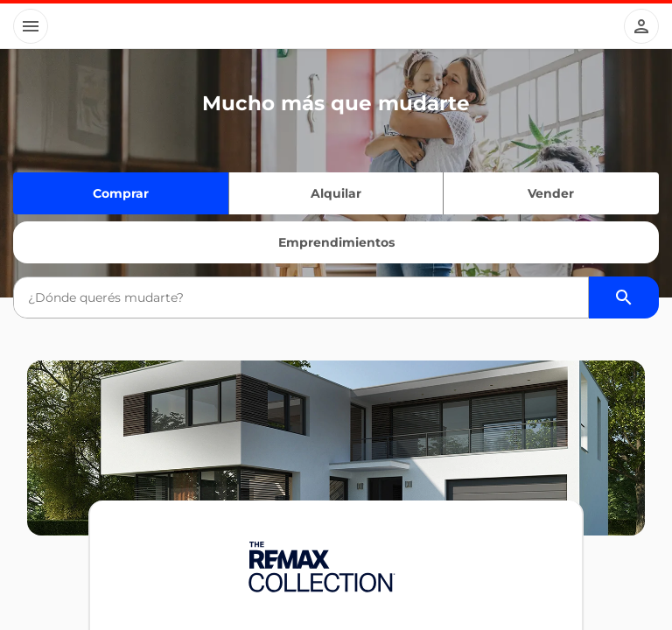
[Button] (31, 26)
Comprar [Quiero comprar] (121, 193)
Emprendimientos (336, 242)
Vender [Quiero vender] (551, 193)
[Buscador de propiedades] (624, 297)
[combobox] (301, 297)
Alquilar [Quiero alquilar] (336, 193)
